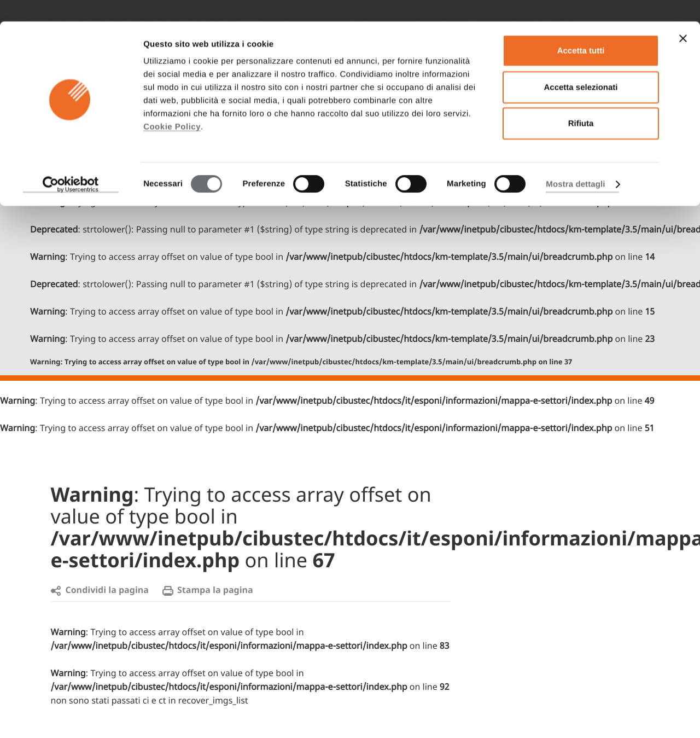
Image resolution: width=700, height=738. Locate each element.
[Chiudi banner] (683, 17)
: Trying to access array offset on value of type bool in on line (301, 362)
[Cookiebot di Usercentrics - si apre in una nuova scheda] (71, 163)
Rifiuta (581, 102)
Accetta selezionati (581, 66)
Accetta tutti (581, 29)
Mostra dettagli (575, 163)
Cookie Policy (172, 105)
